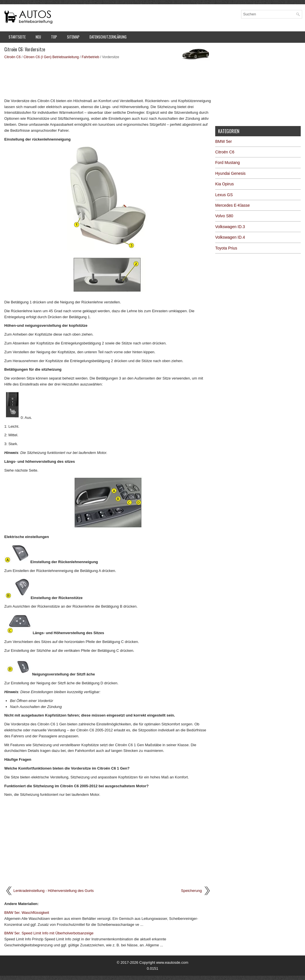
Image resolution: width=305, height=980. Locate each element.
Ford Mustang (227, 163)
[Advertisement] (108, 78)
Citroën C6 (12, 57)
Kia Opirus (224, 184)
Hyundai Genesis (230, 173)
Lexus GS (224, 195)
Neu (38, 37)
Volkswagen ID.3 (230, 227)
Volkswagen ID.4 (230, 237)
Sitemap (73, 37)
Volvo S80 (224, 216)
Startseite (17, 37)
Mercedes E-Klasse (232, 205)
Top (54, 37)
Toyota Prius (226, 248)
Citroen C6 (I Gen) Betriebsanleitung (51, 57)
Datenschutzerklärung (108, 37)
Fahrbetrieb (91, 57)
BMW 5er (223, 141)
